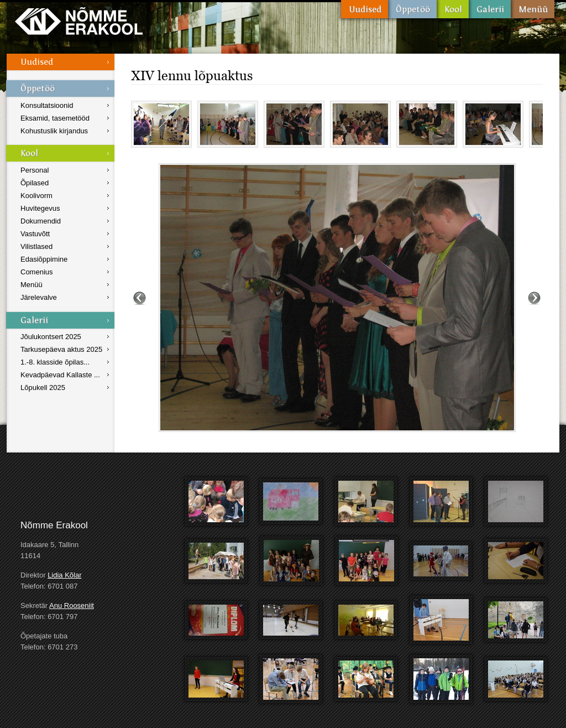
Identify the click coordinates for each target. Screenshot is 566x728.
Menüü (533, 9)
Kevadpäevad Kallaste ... (60, 375)
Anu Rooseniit (72, 605)
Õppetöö (412, 9)
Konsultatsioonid (47, 105)
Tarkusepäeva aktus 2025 (61, 349)
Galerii (490, 9)
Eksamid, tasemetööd (55, 118)
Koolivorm (36, 196)
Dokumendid (41, 221)
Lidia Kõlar (64, 575)
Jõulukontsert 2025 (51, 337)
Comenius (37, 272)
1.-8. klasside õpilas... (55, 362)
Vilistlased (36, 246)
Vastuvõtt (35, 234)
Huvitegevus (40, 208)
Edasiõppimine (44, 259)
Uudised (365, 9)
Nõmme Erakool (79, 21)
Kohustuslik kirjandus (54, 131)
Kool (453, 9)
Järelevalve (39, 297)
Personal (35, 170)
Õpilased (35, 183)
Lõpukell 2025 (43, 388)
